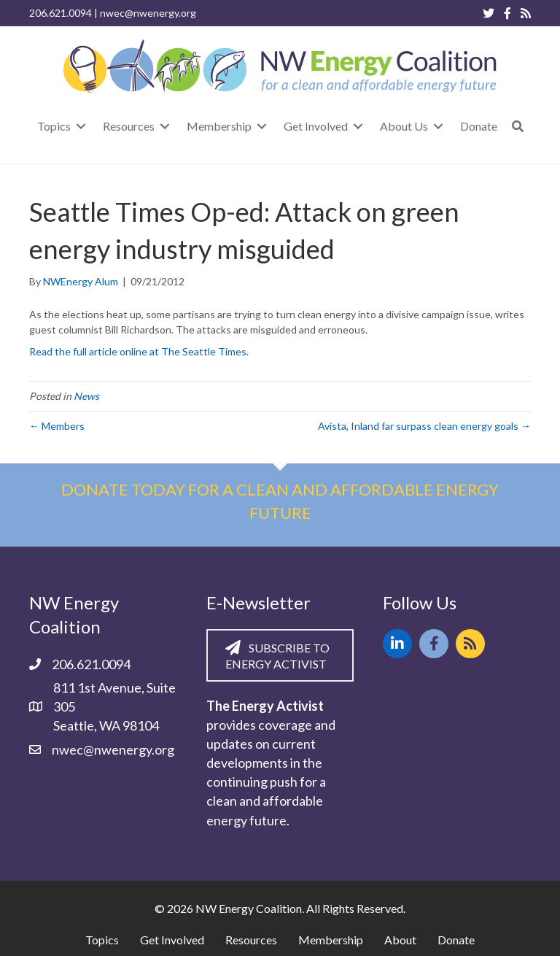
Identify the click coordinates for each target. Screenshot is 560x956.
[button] (518, 126)
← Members (57, 426)
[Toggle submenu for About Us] (438, 126)
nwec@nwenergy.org (148, 13)
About (400, 940)
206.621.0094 (61, 13)
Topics (102, 940)
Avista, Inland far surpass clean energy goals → (424, 426)
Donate (456, 940)
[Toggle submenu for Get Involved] (358, 126)
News (86, 396)
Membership (331, 940)
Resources (251, 940)
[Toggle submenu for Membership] (262, 126)
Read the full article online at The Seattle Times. (139, 351)
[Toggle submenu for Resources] (165, 126)
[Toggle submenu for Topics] (81, 126)
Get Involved (172, 940)
